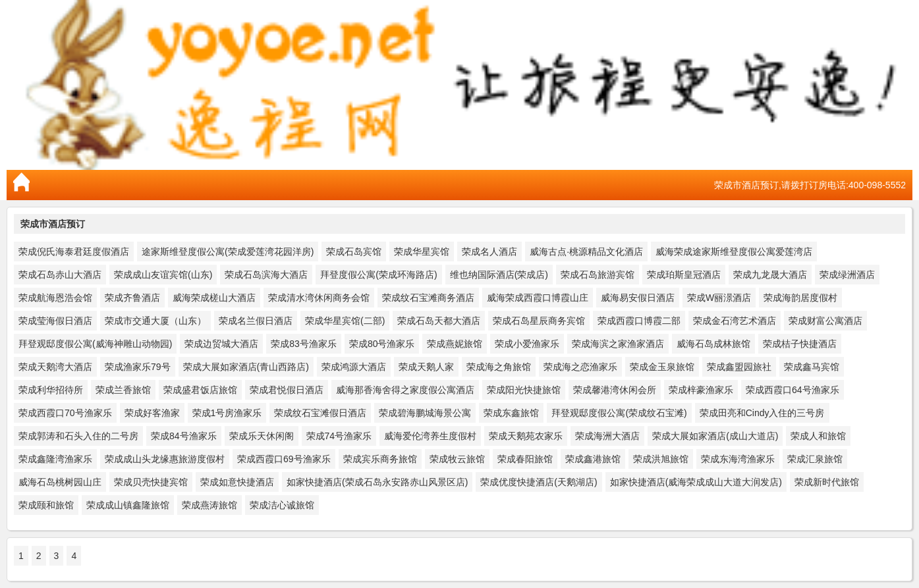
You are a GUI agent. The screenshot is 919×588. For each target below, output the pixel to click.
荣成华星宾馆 (422, 252)
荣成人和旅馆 (818, 436)
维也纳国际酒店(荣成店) (499, 275)
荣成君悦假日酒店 (287, 390)
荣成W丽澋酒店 (719, 298)
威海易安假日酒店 (638, 298)
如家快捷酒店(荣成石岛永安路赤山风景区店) (377, 482)
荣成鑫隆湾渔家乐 (55, 459)
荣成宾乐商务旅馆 (380, 459)
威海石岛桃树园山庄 (60, 482)
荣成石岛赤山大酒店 (60, 275)
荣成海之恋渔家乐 (580, 367)
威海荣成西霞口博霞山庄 (538, 298)
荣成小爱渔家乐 (527, 344)
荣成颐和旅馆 (46, 505)
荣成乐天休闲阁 (262, 436)
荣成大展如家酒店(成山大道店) (715, 436)
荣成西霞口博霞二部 (639, 321)
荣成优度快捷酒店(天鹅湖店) (539, 482)
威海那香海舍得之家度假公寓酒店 (405, 390)
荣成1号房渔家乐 (227, 413)
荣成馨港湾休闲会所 (615, 390)
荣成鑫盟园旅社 (739, 367)
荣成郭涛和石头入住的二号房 (78, 436)
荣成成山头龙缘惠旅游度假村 (165, 459)
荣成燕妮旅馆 (455, 344)
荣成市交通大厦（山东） (155, 321)
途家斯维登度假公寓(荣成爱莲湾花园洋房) (228, 252)
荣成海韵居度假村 (800, 298)
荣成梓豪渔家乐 (701, 390)
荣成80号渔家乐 (382, 344)
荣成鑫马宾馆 (812, 367)
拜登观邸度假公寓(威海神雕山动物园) (95, 344)
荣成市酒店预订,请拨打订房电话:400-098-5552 (810, 185)
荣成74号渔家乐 (339, 436)
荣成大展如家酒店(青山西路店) (246, 367)
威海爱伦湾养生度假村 (430, 436)
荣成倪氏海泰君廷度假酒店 (74, 252)
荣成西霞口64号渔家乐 (793, 390)
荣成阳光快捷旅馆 (524, 390)
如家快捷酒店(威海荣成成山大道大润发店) (696, 482)
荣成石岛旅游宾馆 (598, 275)
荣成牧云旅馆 (457, 459)
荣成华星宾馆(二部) (345, 321)
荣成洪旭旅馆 (661, 459)
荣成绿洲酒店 (847, 275)
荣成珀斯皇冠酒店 (684, 275)
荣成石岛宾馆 (354, 252)
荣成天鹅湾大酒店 (55, 367)
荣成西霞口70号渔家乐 (65, 413)
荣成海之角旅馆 (499, 367)
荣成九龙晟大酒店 (770, 275)
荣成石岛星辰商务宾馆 (539, 321)
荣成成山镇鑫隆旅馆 (128, 505)
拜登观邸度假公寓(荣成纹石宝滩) (619, 413)
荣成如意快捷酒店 (237, 482)
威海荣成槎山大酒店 (214, 298)
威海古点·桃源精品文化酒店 (586, 252)
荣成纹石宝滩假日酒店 (320, 413)
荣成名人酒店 (489, 252)
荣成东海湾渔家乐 (738, 459)
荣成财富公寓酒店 (825, 321)
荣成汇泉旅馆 (815, 459)
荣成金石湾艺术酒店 (735, 321)
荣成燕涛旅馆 (209, 505)
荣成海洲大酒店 (607, 436)
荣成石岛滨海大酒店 (266, 275)
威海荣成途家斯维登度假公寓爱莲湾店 (734, 252)
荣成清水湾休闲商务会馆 (319, 298)
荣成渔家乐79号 (138, 367)
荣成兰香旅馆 (123, 390)
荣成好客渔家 (152, 413)
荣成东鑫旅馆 (511, 413)
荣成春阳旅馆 (525, 459)
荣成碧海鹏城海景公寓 (425, 413)
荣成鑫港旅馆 (593, 459)
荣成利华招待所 (51, 390)
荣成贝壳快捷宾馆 (151, 482)
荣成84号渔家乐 (184, 436)
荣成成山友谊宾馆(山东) (163, 275)
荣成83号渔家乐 (304, 344)
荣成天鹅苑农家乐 (526, 436)
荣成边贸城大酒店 (221, 344)
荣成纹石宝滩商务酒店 (428, 298)
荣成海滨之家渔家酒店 (618, 344)
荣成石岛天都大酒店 (439, 321)
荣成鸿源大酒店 (354, 367)
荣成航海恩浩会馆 (55, 298)
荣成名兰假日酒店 (256, 321)
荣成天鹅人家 (426, 367)
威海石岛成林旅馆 (713, 344)
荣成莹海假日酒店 (55, 321)
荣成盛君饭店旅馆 (200, 390)
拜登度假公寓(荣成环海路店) (378, 275)
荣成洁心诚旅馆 (282, 505)
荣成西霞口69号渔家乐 (284, 459)
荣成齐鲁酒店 (132, 298)
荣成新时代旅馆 (827, 482)
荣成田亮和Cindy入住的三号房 (762, 413)
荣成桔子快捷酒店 (800, 344)
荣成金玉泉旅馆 (662, 367)
